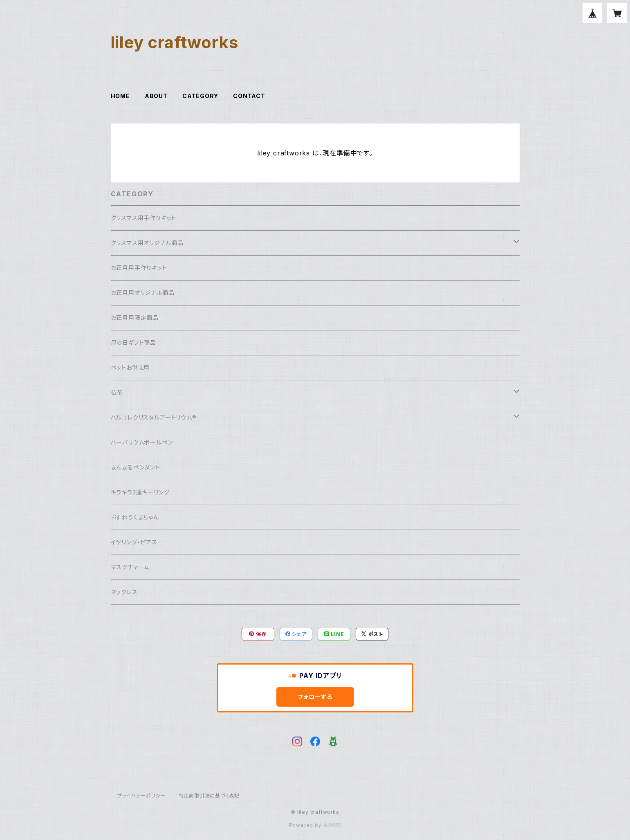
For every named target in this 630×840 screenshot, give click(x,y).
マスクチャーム (130, 567)
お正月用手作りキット (139, 268)
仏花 (117, 392)
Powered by (315, 825)
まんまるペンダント (136, 467)
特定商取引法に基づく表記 (209, 796)
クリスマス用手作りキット (144, 218)
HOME (120, 96)
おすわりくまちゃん (135, 517)
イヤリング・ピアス (134, 542)
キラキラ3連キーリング (140, 492)
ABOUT (156, 96)
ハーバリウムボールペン (142, 442)
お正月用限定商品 (135, 318)
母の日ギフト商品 (133, 343)
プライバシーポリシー (141, 796)
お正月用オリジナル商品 (143, 293)
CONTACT (249, 96)
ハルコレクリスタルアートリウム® (154, 417)
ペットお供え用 (130, 367)
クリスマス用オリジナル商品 (147, 243)
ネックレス (124, 592)
